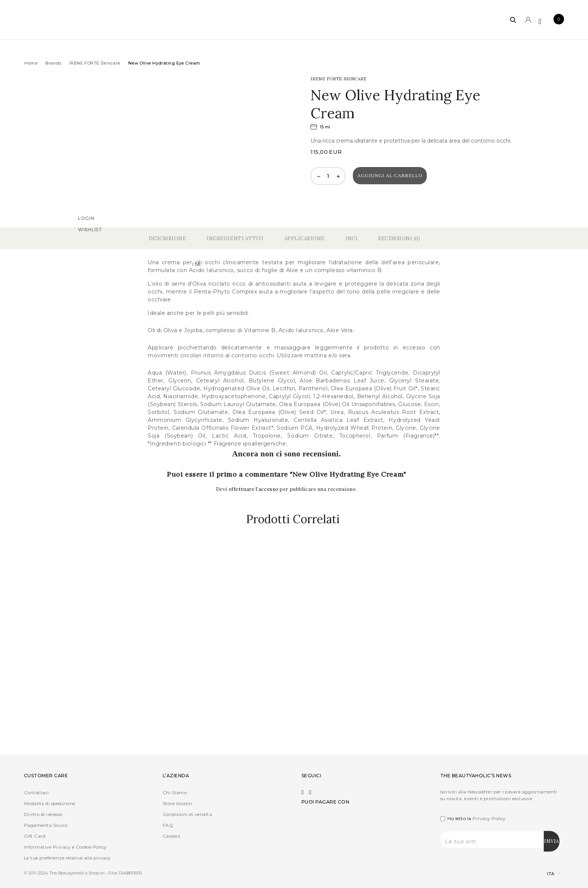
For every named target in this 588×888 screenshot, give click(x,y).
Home (31, 63)
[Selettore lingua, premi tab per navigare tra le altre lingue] (547, 874)
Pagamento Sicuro (46, 825)
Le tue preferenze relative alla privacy (67, 857)
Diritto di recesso (43, 814)
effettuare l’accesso (254, 489)
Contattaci (37, 792)
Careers (171, 836)
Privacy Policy (489, 818)
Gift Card (35, 836)
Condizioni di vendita (187, 814)
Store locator (178, 803)
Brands (53, 63)
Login (86, 218)
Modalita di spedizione (50, 803)
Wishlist (90, 229)
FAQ (168, 825)
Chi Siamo (175, 792)
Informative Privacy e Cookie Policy (65, 847)
